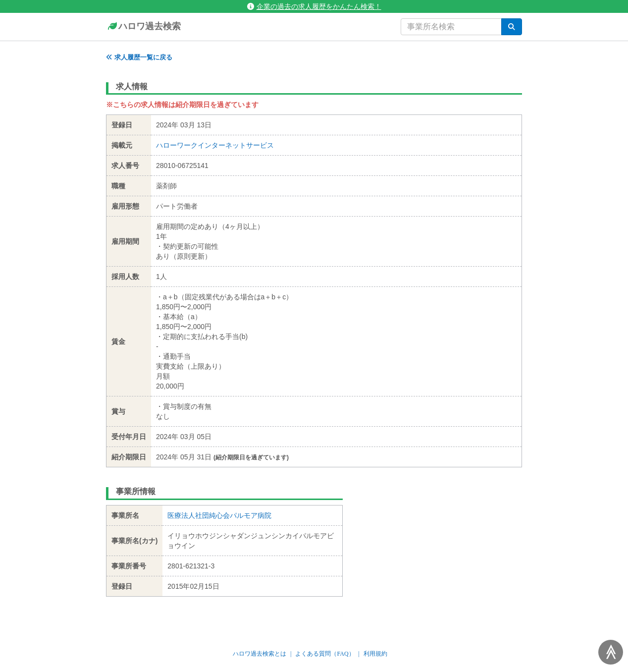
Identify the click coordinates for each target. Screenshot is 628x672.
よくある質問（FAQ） (325, 654)
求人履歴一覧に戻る (139, 57)
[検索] (512, 27)
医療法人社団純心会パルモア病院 (219, 515)
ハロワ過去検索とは (260, 654)
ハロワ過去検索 (143, 27)
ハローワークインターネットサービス (215, 145)
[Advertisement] (440, 544)
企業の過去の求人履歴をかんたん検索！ (314, 6)
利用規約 (375, 654)
